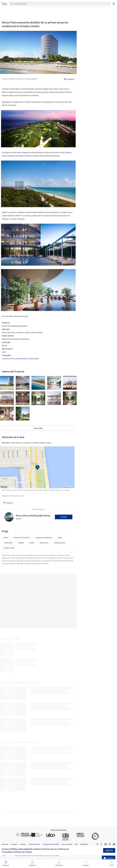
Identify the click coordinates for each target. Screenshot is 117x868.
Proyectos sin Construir (22, 538)
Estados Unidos (9, 548)
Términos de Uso (49, 849)
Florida (32, 543)
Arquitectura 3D (59, 543)
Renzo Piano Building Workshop (14, 326)
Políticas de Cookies (23, 852)
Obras (6, 538)
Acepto (109, 850)
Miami (24, 89)
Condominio (8, 543)
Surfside (21, 543)
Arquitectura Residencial (44, 538)
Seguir (64, 517)
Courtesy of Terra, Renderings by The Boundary (20, 358)
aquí (26, 316)
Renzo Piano (65, 92)
